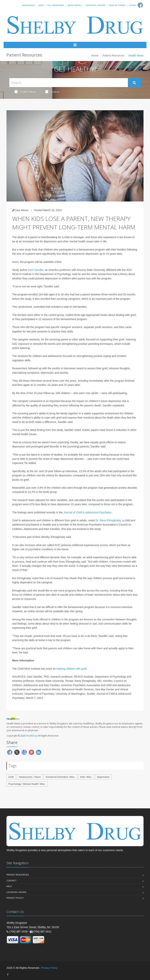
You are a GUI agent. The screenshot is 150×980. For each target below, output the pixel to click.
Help (41, 5)
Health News (25, 92)
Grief (11, 777)
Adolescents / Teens (30, 777)
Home (95, 56)
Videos (52, 92)
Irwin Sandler (36, 270)
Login (132, 5)
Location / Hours (95, 5)
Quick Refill (75, 5)
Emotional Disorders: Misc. (60, 777)
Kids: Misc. (86, 777)
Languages (28, 5)
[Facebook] (8, 975)
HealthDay (32, 736)
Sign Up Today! (117, 5)
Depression (103, 777)
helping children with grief (72, 669)
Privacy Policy (15, 898)
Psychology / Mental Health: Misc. (27, 784)
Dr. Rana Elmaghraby (108, 520)
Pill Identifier (56, 5)
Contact (11, 881)
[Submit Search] (134, 83)
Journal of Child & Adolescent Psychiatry (87, 512)
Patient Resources (113, 56)
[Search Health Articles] (69, 83)
